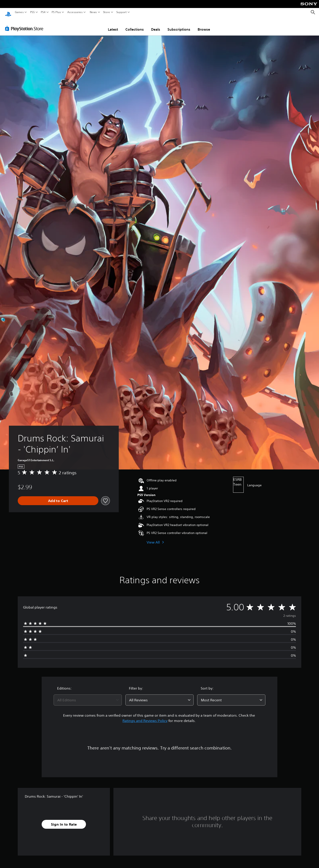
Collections (135, 25)
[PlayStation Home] (8, 12)
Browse (204, 25)
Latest (113, 25)
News (93, 12)
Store (107, 12)
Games (19, 12)
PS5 (32, 12)
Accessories (75, 12)
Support (122, 12)
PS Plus (56, 12)
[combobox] (88, 696)
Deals (156, 25)
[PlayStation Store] (25, 24)
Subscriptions (179, 25)
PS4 (43, 12)
